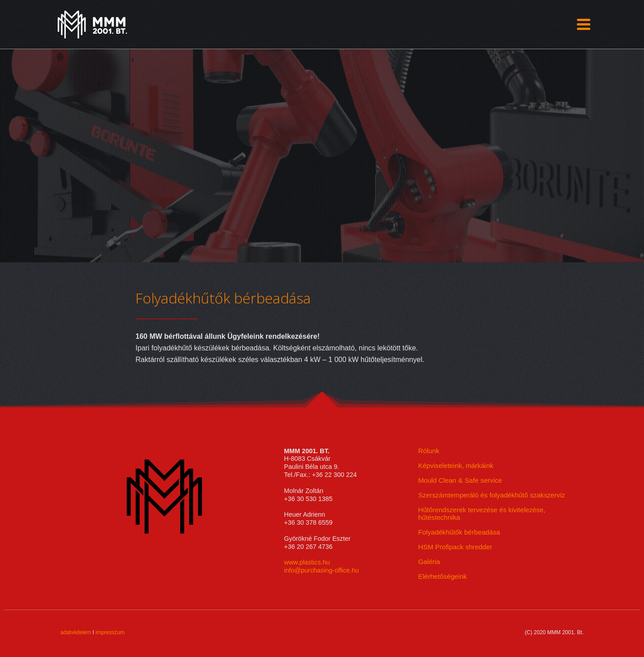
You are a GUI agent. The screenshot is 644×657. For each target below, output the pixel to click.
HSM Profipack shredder (455, 547)
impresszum (110, 632)
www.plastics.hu (307, 562)
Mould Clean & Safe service (460, 480)
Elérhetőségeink (443, 576)
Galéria (429, 562)
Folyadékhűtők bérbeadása (459, 532)
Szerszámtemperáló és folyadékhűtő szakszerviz (491, 495)
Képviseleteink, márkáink (456, 465)
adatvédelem (76, 632)
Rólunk (429, 451)
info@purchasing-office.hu (321, 570)
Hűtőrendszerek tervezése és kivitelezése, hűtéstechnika (482, 514)
